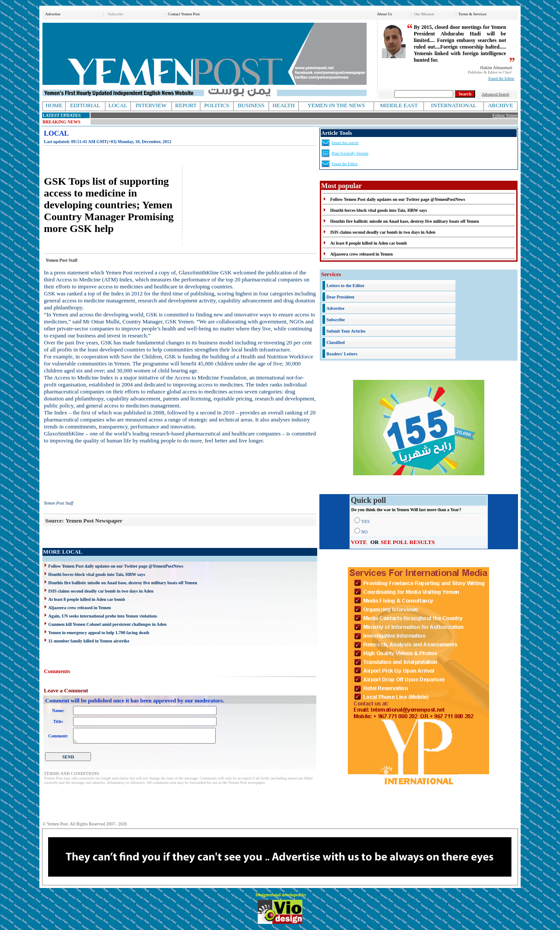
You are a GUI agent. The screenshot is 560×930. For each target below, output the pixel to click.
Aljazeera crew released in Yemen (79, 608)
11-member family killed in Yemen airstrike (89, 641)
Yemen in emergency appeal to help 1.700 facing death (99, 633)
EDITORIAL (85, 105)
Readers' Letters (342, 354)
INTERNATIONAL (454, 105)
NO (364, 532)
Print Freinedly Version (350, 153)
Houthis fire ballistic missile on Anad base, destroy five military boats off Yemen (122, 583)
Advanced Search (495, 94)
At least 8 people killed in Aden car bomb (86, 599)
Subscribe (116, 14)
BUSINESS (251, 105)
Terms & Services (472, 14)
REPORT (186, 105)
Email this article (345, 143)
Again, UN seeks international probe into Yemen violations (103, 616)
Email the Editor (501, 78)
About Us (384, 14)
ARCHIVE (500, 105)
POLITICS (217, 105)
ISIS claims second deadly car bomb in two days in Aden (101, 591)
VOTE (359, 542)
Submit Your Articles (346, 331)
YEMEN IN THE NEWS (336, 105)
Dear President (340, 297)
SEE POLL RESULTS (408, 542)
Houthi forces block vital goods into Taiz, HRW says (96, 574)
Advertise (53, 14)
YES (366, 521)
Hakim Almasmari (497, 68)
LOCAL (118, 105)
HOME (54, 105)
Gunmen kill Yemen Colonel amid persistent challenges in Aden (107, 624)
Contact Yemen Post (184, 14)
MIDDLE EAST (399, 105)
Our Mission (424, 14)
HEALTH (284, 105)
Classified (336, 342)
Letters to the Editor (345, 286)
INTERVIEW (151, 105)
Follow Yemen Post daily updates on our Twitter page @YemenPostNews (115, 566)
